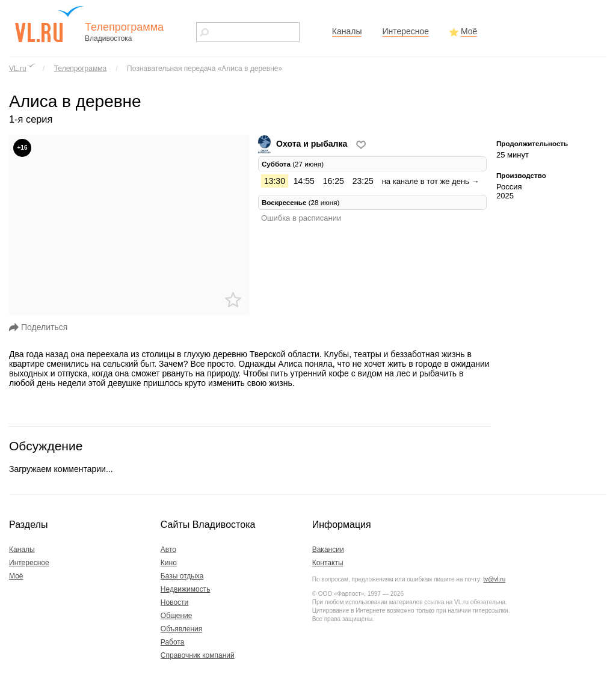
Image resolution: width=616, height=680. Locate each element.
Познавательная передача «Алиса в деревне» (205, 69)
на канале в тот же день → (431, 181)
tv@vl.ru (494, 579)
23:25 (363, 181)
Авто (168, 550)
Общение (177, 616)
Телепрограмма (80, 69)
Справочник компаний (198, 655)
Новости (174, 602)
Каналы (347, 31)
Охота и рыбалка (304, 144)
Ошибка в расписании (301, 218)
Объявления (181, 629)
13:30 (275, 181)
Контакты (328, 563)
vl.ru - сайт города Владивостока (50, 24)
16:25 (334, 181)
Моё (469, 31)
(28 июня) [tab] (301, 202)
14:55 (304, 181)
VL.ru (18, 69)
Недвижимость (186, 589)
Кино (169, 563)
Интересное (405, 31)
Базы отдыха (182, 576)
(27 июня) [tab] (293, 164)
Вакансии (328, 550)
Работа (173, 642)
